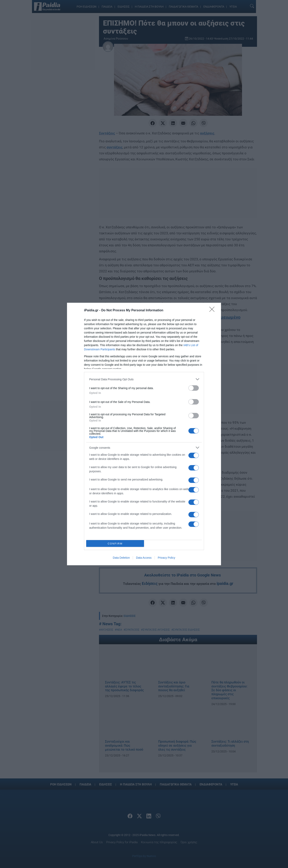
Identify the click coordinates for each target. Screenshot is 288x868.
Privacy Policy (166, 558)
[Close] (213, 311)
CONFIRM (115, 543)
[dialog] (144, 434)
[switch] (194, 388)
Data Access (144, 558)
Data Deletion (121, 558)
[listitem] (144, 379)
